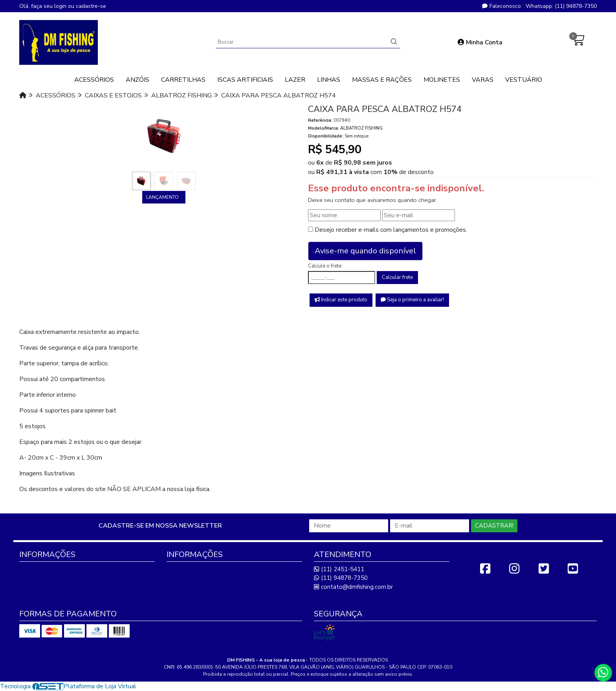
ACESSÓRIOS (94, 80)
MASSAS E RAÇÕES (382, 80)
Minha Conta (480, 42)
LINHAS (329, 80)
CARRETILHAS (183, 80)
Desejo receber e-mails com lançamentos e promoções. (391, 230)
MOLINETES (442, 80)
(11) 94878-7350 (341, 578)
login (61, 6)
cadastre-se (91, 6)
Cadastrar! (494, 526)
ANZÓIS (137, 80)
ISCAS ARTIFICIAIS (245, 80)
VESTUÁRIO (524, 80)
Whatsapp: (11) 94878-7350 (561, 6)
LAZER (295, 80)
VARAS (483, 80)
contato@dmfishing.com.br (353, 587)
